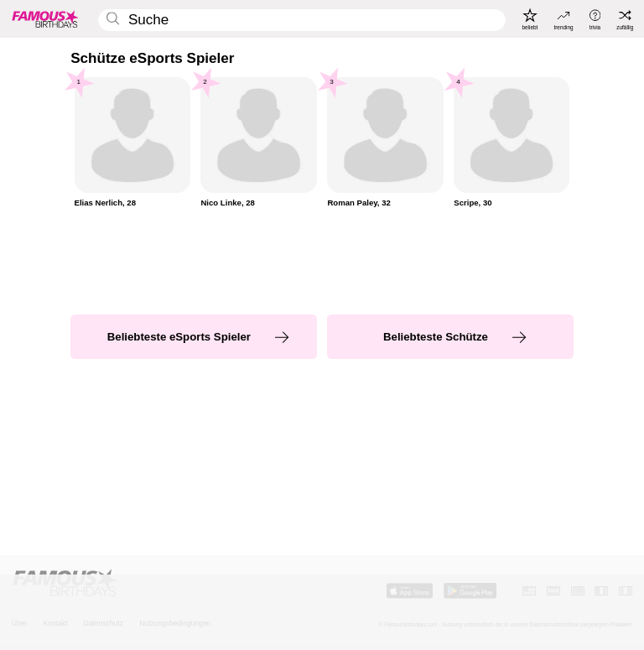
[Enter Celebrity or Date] (302, 21)
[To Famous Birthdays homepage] (45, 18)
